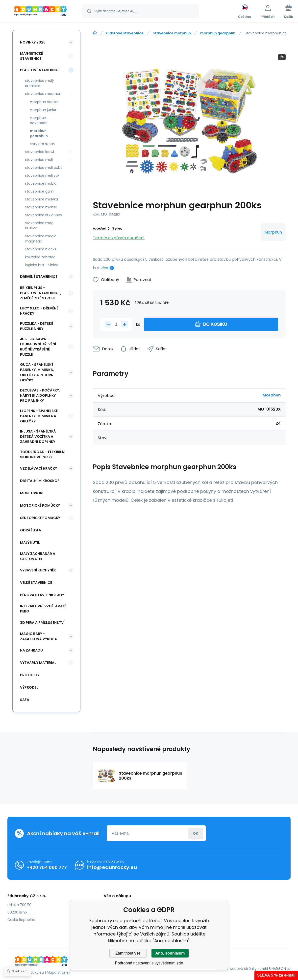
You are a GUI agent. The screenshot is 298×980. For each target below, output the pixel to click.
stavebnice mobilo (41, 207)
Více (104, 268)
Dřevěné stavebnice (39, 277)
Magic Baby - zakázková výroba (38, 636)
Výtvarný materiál (38, 663)
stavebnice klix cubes (43, 215)
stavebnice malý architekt (39, 83)
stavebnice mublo (41, 183)
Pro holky (30, 675)
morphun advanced (39, 120)
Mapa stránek (59, 972)
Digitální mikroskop (40, 481)
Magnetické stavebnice (31, 56)
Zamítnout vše (128, 953)
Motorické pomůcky (40, 505)
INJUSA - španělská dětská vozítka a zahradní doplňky (38, 436)
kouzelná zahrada (40, 257)
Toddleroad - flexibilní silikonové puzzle (43, 454)
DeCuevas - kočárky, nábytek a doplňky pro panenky (40, 395)
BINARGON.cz (280, 969)
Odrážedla (31, 530)
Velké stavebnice (36, 583)
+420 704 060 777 (47, 867)
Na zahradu (31, 650)
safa (25, 700)
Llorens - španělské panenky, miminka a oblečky (39, 416)
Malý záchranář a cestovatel (38, 556)
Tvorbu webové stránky (236, 969)
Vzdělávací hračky (38, 468)
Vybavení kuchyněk (38, 570)
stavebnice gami (40, 191)
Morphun (273, 232)
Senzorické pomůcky (40, 518)
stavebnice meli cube (44, 168)
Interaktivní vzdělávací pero (43, 609)
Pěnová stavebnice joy (42, 595)
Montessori (32, 493)
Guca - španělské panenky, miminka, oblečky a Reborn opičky (37, 372)
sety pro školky (43, 144)
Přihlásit (196, 833)
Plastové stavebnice (125, 33)
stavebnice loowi (39, 152)
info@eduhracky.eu (112, 867)
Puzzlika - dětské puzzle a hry (37, 326)
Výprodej (29, 687)
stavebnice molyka (41, 199)
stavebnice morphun (172, 33)
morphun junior (43, 110)
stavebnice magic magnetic (41, 239)
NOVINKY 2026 (33, 42)
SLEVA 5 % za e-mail (276, 975)
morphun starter (44, 102)
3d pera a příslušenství (42, 623)
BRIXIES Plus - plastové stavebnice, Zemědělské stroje (41, 293)
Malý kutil (30, 543)
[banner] (41, 12)
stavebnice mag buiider (39, 226)
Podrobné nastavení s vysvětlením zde (149, 963)
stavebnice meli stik (42, 175)
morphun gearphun (218, 33)
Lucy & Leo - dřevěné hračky (39, 311)
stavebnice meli (39, 160)
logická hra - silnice (42, 265)
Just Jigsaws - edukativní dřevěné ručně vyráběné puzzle (38, 347)
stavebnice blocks (41, 249)
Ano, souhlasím (170, 953)
